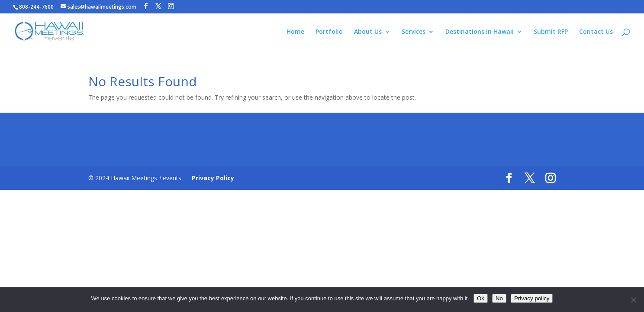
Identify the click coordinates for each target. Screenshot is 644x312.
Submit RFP (551, 32)
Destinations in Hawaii (480, 32)
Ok (481, 298)
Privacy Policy (213, 178)
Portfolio (329, 32)
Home (295, 32)
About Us (368, 32)
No (499, 298)
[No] (633, 300)
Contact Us (596, 32)
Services (414, 32)
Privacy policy (532, 298)
